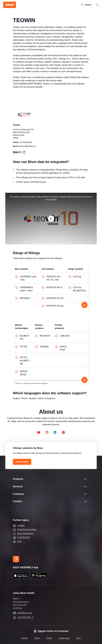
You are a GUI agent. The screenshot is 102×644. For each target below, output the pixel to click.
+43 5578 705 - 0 (25, 617)
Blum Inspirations (25, 533)
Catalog (21, 525)
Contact (24, 638)
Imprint (37, 638)
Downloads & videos (27, 529)
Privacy (49, 638)
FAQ (19, 541)
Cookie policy (64, 638)
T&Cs (78, 638)
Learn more (22, 462)
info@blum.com (25, 613)
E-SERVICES (24, 537)
